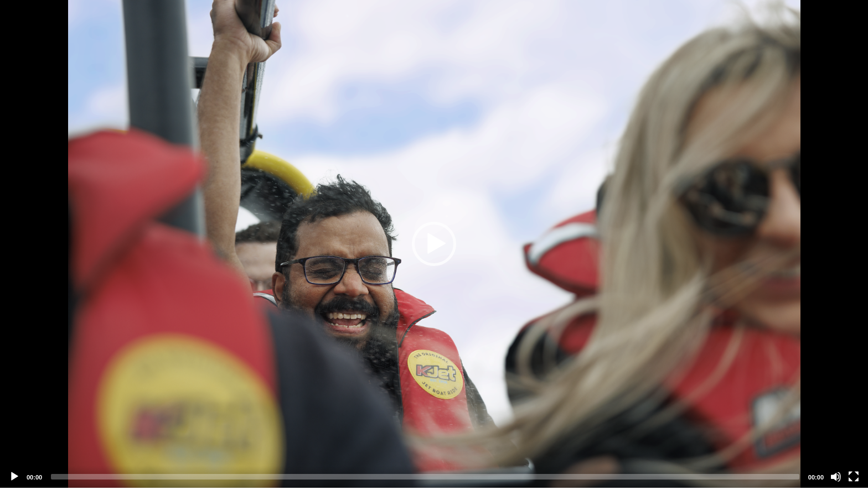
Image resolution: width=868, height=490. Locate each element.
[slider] (425, 477)
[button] (434, 244)
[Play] (14, 477)
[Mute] (836, 477)
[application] (434, 244)
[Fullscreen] (854, 477)
